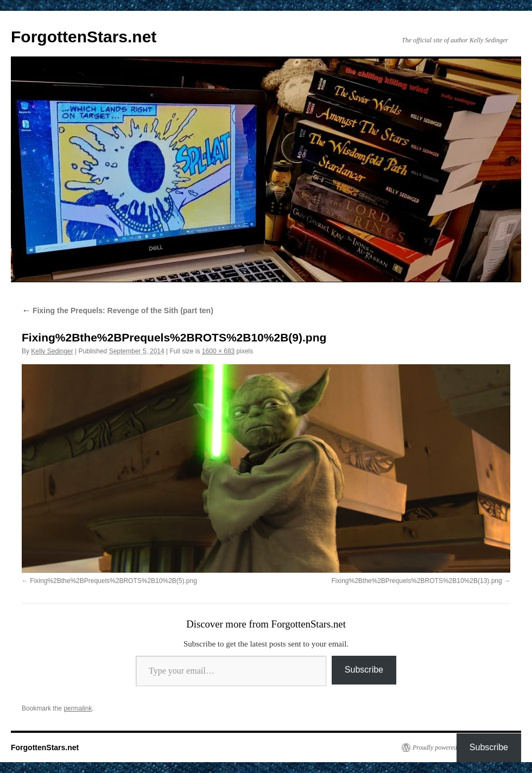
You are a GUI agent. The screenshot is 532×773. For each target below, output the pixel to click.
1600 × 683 (218, 351)
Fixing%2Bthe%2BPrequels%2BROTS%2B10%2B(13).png (416, 581)
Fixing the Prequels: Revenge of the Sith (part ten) (118, 311)
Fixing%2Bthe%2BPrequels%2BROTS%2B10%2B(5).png (113, 581)
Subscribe (364, 670)
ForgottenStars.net (84, 37)
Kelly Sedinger (52, 351)
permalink (78, 708)
